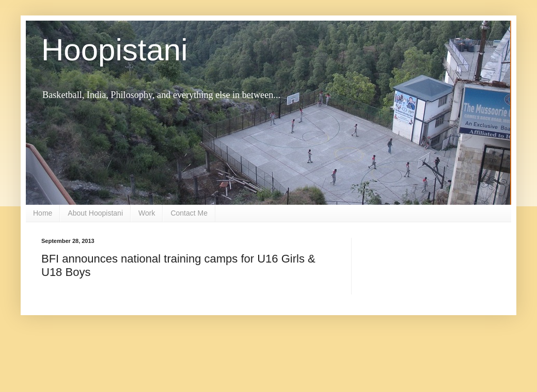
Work (147, 213)
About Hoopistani (95, 213)
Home (43, 213)
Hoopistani (115, 50)
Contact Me (189, 213)
